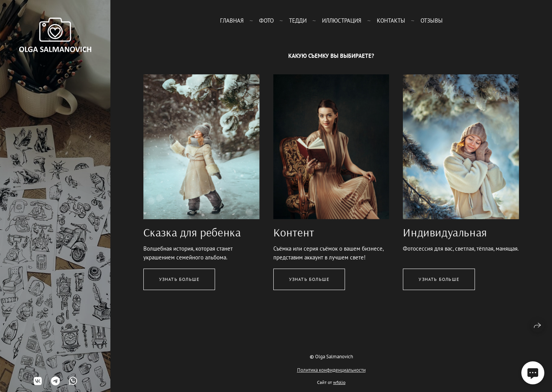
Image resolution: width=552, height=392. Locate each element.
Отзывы (432, 21)
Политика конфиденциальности (331, 370)
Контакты (391, 21)
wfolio (339, 382)
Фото (266, 21)
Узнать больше (179, 279)
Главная (232, 21)
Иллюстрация (342, 21)
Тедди (298, 21)
